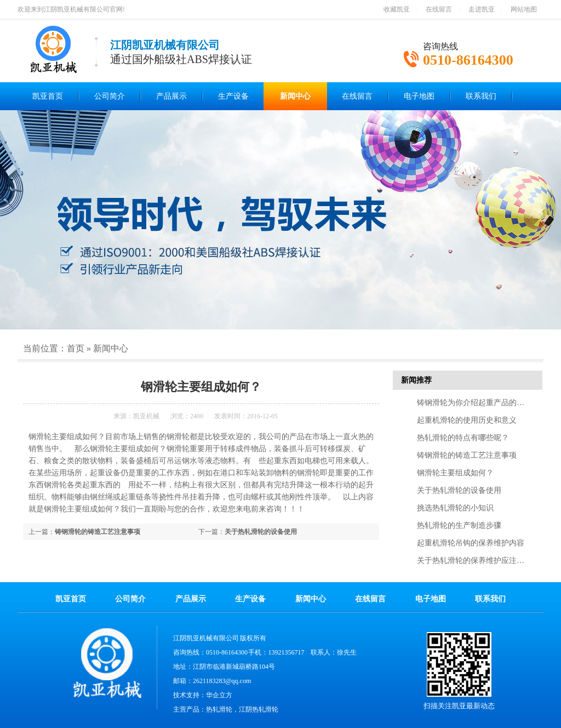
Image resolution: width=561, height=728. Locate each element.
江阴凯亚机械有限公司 (206, 638)
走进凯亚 (482, 9)
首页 (76, 348)
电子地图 (419, 96)
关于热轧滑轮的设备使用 (261, 532)
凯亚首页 (48, 96)
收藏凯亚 (397, 9)
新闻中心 (295, 96)
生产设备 (233, 96)
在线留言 (439, 9)
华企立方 (219, 695)
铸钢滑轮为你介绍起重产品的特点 (474, 403)
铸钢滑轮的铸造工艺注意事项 (98, 532)
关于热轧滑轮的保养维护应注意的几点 (482, 561)
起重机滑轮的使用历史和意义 (467, 420)
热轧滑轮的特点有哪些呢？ (463, 438)
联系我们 (481, 96)
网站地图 (524, 9)
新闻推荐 (416, 380)
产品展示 (171, 96)
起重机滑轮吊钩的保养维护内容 (471, 543)
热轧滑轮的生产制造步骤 (459, 525)
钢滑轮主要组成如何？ (455, 473)
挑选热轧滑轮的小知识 (455, 508)
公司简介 (110, 96)
